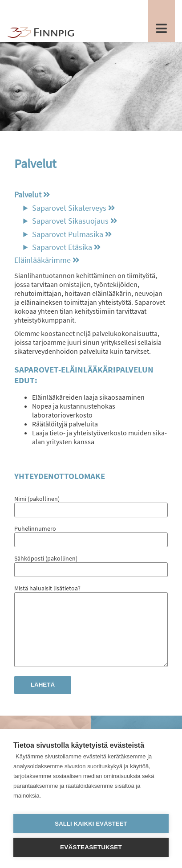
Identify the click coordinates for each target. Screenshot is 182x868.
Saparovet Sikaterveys (69, 208)
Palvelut (28, 195)
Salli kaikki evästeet (91, 824)
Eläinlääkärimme (42, 260)
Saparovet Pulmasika (68, 234)
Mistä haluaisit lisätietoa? (91, 633)
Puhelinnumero (91, 534)
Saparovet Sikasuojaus (70, 221)
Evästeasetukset (91, 847)
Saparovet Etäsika (62, 247)
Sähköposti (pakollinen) (91, 564)
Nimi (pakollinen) (91, 504)
